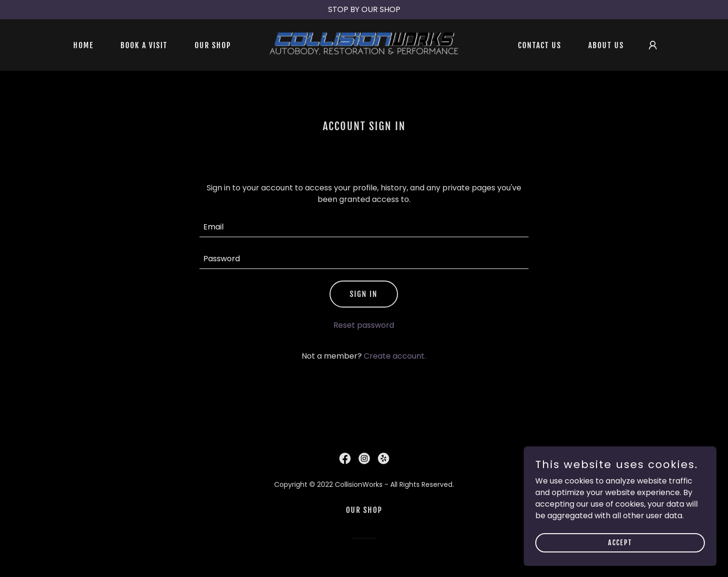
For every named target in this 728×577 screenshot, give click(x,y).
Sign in (364, 294)
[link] (364, 45)
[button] (653, 45)
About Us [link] (606, 45)
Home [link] (83, 45)
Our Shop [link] (213, 45)
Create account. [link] (395, 356)
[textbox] (364, 227)
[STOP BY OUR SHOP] (364, 10)
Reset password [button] (364, 325)
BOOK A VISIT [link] (144, 45)
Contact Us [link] (540, 45)
